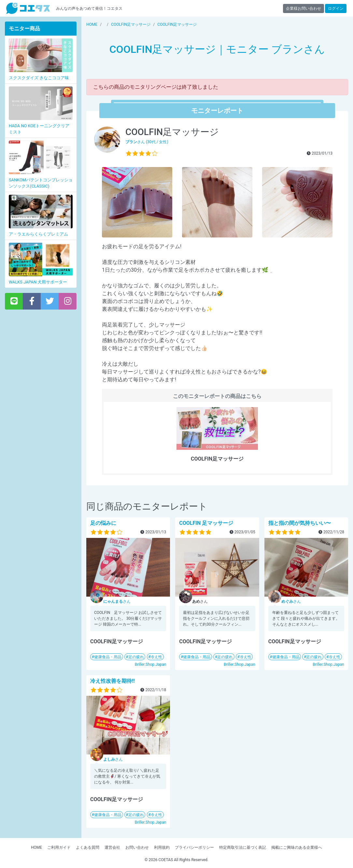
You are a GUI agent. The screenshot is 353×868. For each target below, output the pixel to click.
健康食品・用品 (108, 657)
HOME (36, 847)
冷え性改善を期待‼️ (113, 681)
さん (117, 602)
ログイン (336, 8)
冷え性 (156, 657)
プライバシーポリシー (194, 847)
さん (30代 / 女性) (147, 142)
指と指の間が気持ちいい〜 (300, 523)
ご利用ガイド (59, 847)
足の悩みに (103, 523)
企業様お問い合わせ (304, 8)
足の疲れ (136, 657)
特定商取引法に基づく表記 (243, 847)
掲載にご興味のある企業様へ (297, 847)
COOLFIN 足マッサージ (206, 523)
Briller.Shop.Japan (151, 664)
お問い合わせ (137, 847)
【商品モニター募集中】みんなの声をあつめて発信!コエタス (28, 8)
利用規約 (162, 847)
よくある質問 (88, 847)
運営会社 (112, 847)
